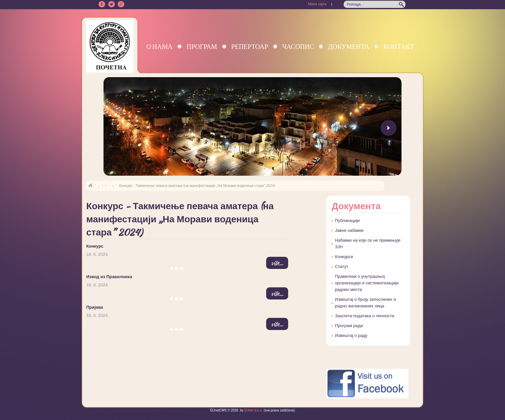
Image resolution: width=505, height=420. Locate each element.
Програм (202, 46)
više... (277, 263)
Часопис (298, 46)
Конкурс (95, 246)
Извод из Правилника (109, 277)
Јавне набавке (349, 230)
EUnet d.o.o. (253, 410)
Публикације (347, 221)
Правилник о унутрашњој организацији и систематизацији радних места (367, 283)
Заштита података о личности (364, 316)
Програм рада (349, 326)
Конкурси (344, 257)
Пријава (94, 307)
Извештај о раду (351, 335)
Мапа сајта (317, 4)
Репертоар (250, 46)
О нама (159, 46)
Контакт (399, 46)
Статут (342, 266)
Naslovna (90, 186)
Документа (348, 46)
